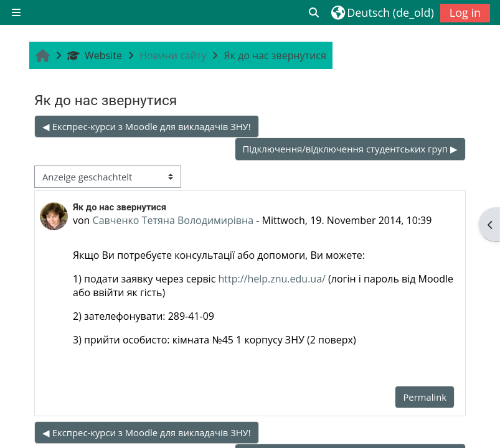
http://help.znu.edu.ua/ (271, 279)
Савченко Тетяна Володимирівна (173, 220)
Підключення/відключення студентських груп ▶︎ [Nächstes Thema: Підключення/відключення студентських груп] (350, 149)
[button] (314, 12)
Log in (465, 12)
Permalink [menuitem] (425, 397)
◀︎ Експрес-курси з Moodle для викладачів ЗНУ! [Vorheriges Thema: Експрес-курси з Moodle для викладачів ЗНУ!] (147, 126)
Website (95, 55)
